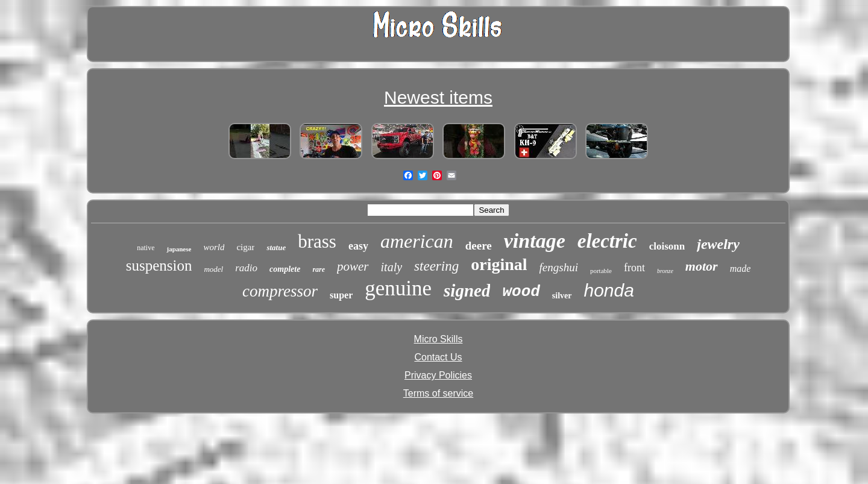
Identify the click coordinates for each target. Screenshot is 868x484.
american (417, 241)
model (213, 269)
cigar (245, 247)
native (146, 248)
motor (702, 266)
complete (285, 269)
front (634, 268)
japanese (179, 249)
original (499, 264)
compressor (280, 291)
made (741, 269)
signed (467, 291)
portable (601, 271)
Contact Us (438, 357)
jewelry (718, 244)
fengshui (559, 267)
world (214, 247)
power (353, 266)
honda (609, 290)
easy (358, 246)
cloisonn (667, 246)
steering (436, 266)
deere (479, 246)
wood (521, 292)
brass (317, 241)
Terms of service (438, 393)
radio (246, 268)
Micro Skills (439, 339)
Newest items (438, 97)
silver (562, 296)
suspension (159, 266)
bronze (665, 271)
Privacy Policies (438, 375)
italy (392, 267)
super (341, 295)
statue (276, 247)
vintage (535, 241)
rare (319, 269)
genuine (398, 288)
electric (607, 241)
